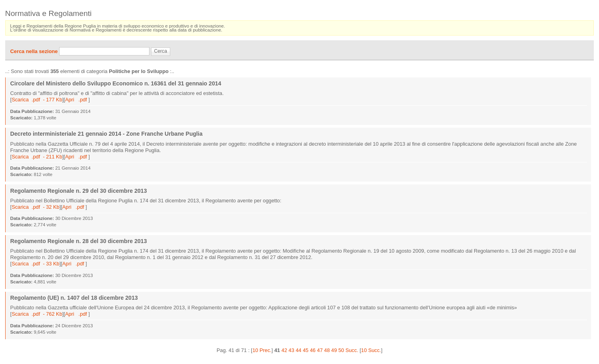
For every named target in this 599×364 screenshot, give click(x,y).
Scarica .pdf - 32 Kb (36, 207)
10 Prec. (262, 350)
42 (284, 350)
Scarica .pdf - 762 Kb (37, 314)
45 (306, 350)
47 (320, 350)
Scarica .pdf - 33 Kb (36, 264)
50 (341, 350)
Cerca (161, 51)
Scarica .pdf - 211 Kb (37, 157)
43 (291, 350)
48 (327, 350)
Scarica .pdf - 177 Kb (37, 100)
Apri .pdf (77, 100)
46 (312, 350)
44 (299, 350)
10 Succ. (371, 350)
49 (334, 350)
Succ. (352, 350)
